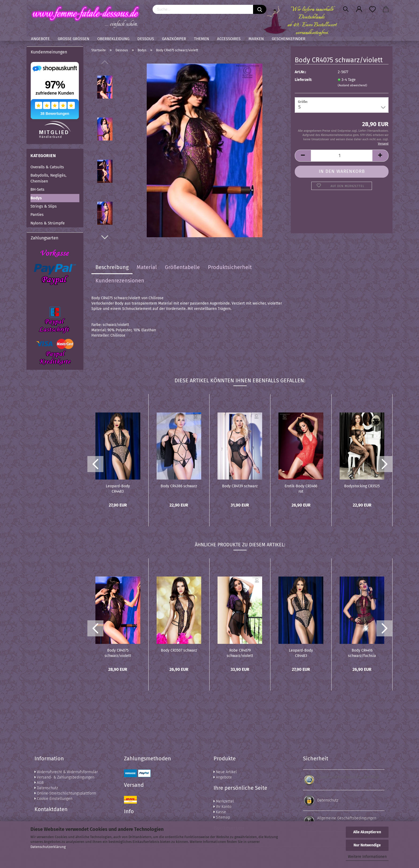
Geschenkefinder (289, 39)
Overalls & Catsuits (47, 167)
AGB (39, 783)
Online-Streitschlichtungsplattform (65, 793)
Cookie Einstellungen (53, 799)
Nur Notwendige (367, 845)
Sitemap (222, 817)
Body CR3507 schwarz (179, 650)
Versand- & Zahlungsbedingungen (64, 777)
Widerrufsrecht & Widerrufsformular (66, 772)
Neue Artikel (225, 772)
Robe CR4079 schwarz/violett (240, 653)
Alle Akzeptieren (367, 832)
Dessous (146, 39)
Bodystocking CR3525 (362, 486)
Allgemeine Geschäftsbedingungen (347, 818)
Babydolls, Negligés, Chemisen (49, 178)
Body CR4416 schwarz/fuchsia (362, 653)
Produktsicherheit (230, 267)
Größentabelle (182, 267)
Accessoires (229, 39)
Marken (256, 39)
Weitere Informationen (367, 857)
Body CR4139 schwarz (240, 486)
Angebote (40, 39)
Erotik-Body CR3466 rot (301, 488)
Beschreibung (112, 267)
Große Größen (73, 39)
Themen (201, 39)
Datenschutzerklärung (48, 847)
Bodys (36, 198)
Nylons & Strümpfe (48, 223)
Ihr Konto (222, 807)
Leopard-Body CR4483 (118, 488)
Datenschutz (46, 788)
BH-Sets (37, 189)
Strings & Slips (44, 206)
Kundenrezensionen (120, 281)
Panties (37, 215)
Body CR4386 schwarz (179, 486)
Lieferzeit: (303, 80)
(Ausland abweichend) (352, 85)
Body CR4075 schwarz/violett (118, 653)
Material (147, 267)
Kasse (220, 812)
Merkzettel (224, 801)
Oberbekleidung (113, 39)
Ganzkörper (174, 39)
